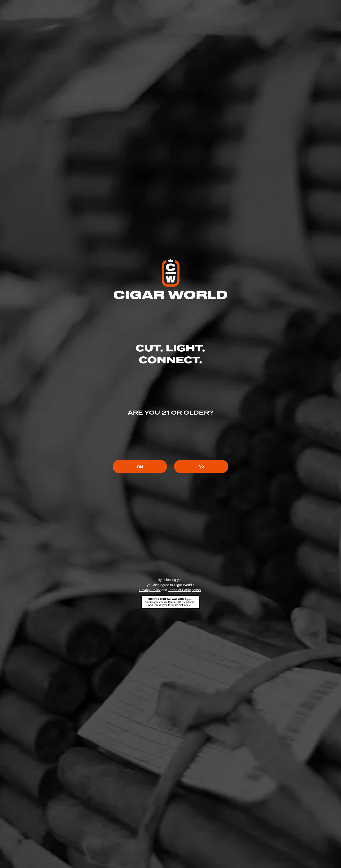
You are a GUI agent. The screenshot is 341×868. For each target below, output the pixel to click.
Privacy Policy (150, 590)
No (203, 467)
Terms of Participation (184, 590)
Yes (138, 467)
